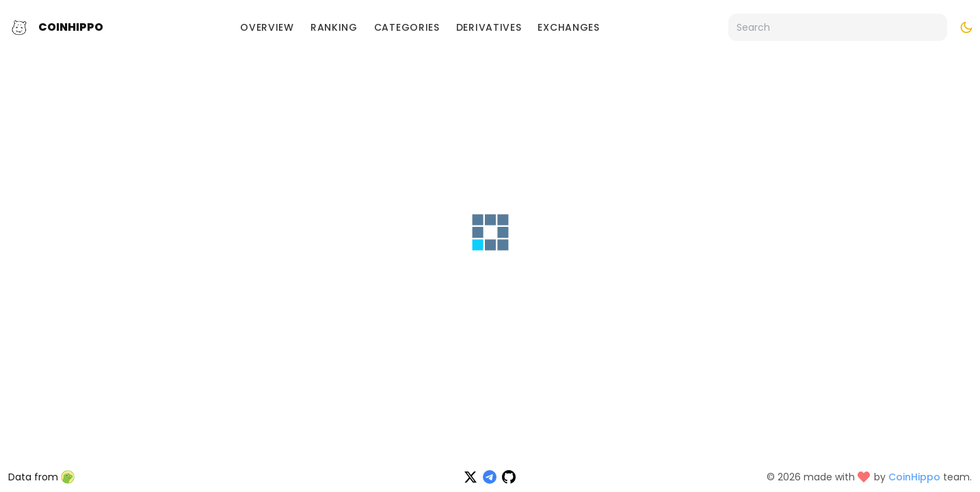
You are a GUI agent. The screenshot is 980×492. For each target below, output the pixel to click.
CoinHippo (71, 27)
